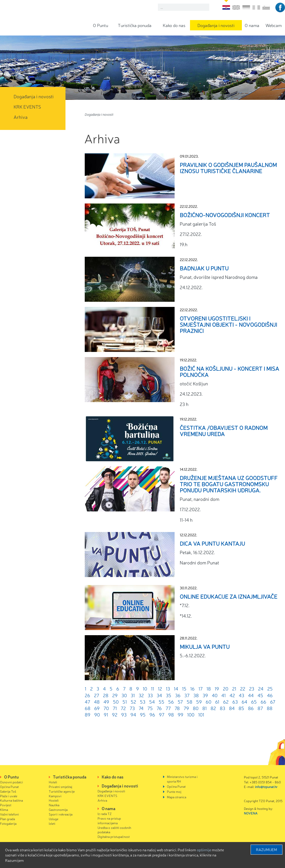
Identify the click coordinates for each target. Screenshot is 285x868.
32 (141, 695)
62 (226, 702)
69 (97, 708)
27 (97, 695)
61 (217, 702)
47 (87, 702)
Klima (4, 809)
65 (254, 702)
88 (270, 708)
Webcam (274, 25)
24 (261, 688)
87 (260, 708)
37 (187, 695)
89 (88, 714)
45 (260, 695)
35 (169, 695)
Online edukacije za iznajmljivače (229, 596)
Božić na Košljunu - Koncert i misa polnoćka (229, 371)
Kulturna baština (11, 800)
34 (159, 695)
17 (201, 688)
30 (124, 695)
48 (97, 702)
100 (191, 714)
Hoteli (53, 782)
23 (252, 688)
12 (160, 688)
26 (87, 695)
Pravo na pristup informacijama (109, 821)
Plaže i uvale (9, 796)
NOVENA (251, 813)
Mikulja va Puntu (205, 646)
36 (178, 695)
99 (180, 714)
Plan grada (7, 819)
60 (208, 702)
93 (124, 714)
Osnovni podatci (11, 782)
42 (232, 695)
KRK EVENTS (27, 107)
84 (232, 708)
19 (217, 688)
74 (141, 708)
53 (143, 702)
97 (162, 714)
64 (244, 702)
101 (201, 714)
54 (152, 702)
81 (205, 708)
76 (159, 708)
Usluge (54, 819)
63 (235, 702)
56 (171, 702)
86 (251, 708)
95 (143, 714)
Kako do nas (174, 25)
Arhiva (21, 117)
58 (189, 702)
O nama (252, 25)
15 (184, 688)
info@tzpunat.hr (266, 787)
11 (153, 688)
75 (150, 708)
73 (132, 708)
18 (209, 688)
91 (106, 714)
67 (273, 702)
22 (243, 688)
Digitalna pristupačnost (114, 836)
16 (192, 688)
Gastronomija (58, 809)
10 (145, 688)
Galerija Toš (8, 791)
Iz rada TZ (105, 814)
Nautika (54, 805)
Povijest (6, 805)
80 (196, 708)
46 (270, 695)
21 (234, 688)
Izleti (52, 823)
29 (115, 695)
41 (224, 695)
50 (116, 702)
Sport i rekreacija (61, 814)
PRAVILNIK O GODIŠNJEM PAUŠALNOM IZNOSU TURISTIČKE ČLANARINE (228, 168)
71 (115, 708)
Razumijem (267, 849)
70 (106, 708)
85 (241, 708)
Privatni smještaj (60, 787)
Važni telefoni (9, 814)
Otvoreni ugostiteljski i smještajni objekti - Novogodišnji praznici (228, 324)
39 (205, 695)
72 (123, 708)
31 (133, 695)
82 (213, 708)
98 (171, 714)
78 (177, 708)
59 (199, 702)
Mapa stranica (177, 797)
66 (263, 702)
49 (106, 702)
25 (270, 688)
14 (176, 688)
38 (196, 695)
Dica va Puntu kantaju (212, 543)
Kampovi (55, 796)
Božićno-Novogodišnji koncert (225, 215)
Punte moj (174, 791)
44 (251, 695)
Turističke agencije (62, 791)
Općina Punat (9, 787)
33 (150, 695)
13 (168, 688)
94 (133, 714)
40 (215, 695)
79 (186, 708)
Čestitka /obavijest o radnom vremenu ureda (224, 431)
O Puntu (101, 25)
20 (226, 688)
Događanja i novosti (216, 25)
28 (106, 695)
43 (241, 695)
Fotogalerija (8, 823)
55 (161, 702)
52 (133, 702)
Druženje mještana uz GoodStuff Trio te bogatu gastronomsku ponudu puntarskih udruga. (229, 484)
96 (152, 714)
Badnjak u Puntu (204, 268)
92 (115, 714)
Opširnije (204, 850)
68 (88, 708)
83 (222, 708)
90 (97, 714)
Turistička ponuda (135, 25)
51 (125, 702)
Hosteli (54, 800)
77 (168, 708)
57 (180, 702)
